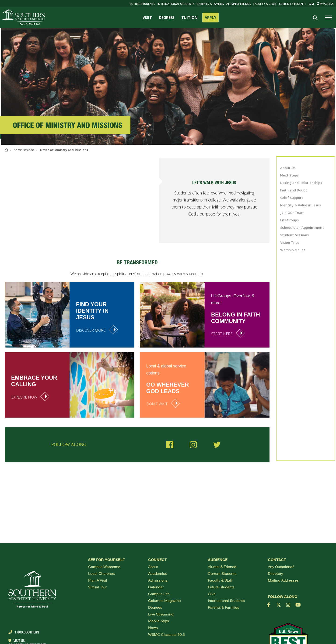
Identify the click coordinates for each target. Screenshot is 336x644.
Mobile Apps (159, 621)
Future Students (221, 587)
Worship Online (293, 250)
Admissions (158, 580)
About (153, 567)
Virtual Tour (98, 587)
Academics (158, 573)
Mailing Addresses (283, 580)
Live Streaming (161, 614)
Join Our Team (292, 213)
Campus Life (159, 594)
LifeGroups (289, 220)
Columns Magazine (164, 600)
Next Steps (289, 175)
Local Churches (101, 573)
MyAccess (325, 4)
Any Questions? (281, 567)
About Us (288, 168)
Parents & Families (210, 4)
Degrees (155, 607)
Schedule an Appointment (302, 228)
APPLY (210, 18)
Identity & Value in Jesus (301, 205)
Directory (275, 573)
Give (312, 4)
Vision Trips (290, 243)
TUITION (189, 18)
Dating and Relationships (301, 183)
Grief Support (292, 198)
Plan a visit (98, 580)
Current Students (293, 4)
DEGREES (167, 18)
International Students (176, 4)
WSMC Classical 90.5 (166, 634)
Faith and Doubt (294, 190)
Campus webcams (104, 567)
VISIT (147, 18)
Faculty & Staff (265, 4)
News (153, 628)
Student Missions (294, 235)
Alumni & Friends (239, 4)
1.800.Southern (24, 632)
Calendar (156, 587)
